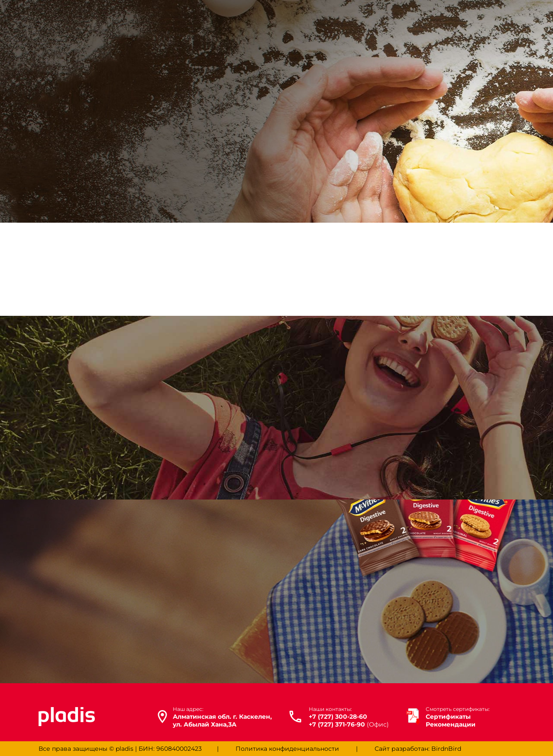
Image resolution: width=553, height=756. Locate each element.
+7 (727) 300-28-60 (338, 717)
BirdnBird (446, 749)
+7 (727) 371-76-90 (337, 724)
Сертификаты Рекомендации (458, 717)
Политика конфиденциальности (287, 749)
